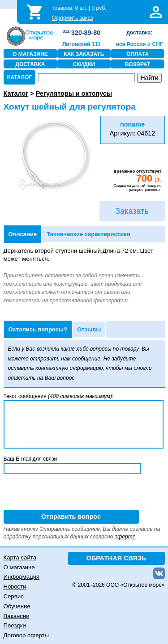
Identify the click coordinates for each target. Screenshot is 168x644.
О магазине (19, 567)
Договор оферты (26, 635)
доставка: (139, 33)
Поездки (15, 625)
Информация (22, 577)
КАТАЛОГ (19, 77)
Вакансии (17, 616)
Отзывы (89, 329)
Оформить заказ (72, 18)
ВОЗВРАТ (138, 64)
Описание (23, 234)
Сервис (14, 596)
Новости (15, 587)
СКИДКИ (84, 64)
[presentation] (72, 492)
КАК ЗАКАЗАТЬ (84, 54)
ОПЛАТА (138, 54)
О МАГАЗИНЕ (30, 54)
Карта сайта (20, 557)
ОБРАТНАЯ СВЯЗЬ (116, 558)
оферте (125, 537)
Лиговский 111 (82, 44)
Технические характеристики (88, 234)
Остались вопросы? (38, 329)
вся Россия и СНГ (140, 44)
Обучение (17, 606)
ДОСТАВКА (30, 64)
